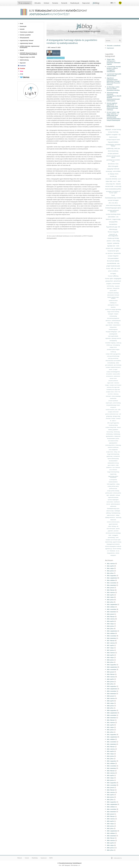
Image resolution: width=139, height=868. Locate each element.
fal (111, 421)
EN (115, 3)
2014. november (111, 583)
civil (108, 551)
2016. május (110, 624)
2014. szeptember (112, 578)
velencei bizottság (117, 549)
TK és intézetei (24, 3)
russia (118, 246)
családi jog (119, 343)
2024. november (111, 809)
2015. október (111, 607)
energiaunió (113, 407)
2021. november (111, 742)
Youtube (22, 68)
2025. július (110, 828)
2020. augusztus (111, 710)
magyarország (116, 219)
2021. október (111, 739)
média (110, 535)
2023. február (111, 771)
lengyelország (113, 474)
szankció (109, 241)
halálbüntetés (113, 398)
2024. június (110, 797)
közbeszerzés (117, 436)
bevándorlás (117, 253)
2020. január (110, 696)
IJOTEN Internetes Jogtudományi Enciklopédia (30, 47)
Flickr (22, 71)
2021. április (110, 725)
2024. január (110, 787)
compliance (117, 248)
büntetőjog (116, 323)
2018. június (110, 660)
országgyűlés (115, 535)
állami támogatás (113, 166)
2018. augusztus (111, 665)
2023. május (110, 778)
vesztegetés (111, 314)
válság (115, 452)
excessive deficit (116, 374)
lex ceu (118, 551)
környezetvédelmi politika (113, 439)
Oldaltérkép (35, 858)
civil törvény (110, 286)
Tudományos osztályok (27, 32)
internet (108, 504)
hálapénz (116, 314)
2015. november (111, 609)
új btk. (119, 332)
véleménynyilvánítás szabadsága (113, 533)
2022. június (110, 756)
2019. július (110, 684)
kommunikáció (110, 502)
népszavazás (113, 520)
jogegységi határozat (113, 169)
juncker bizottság (117, 403)
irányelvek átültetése (111, 179)
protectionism (117, 376)
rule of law (110, 394)
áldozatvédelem (117, 325)
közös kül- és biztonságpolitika (113, 235)
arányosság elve (110, 184)
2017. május (110, 648)
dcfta (119, 410)
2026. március (111, 840)
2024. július (110, 799)
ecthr (119, 268)
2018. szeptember (112, 667)
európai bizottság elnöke (113, 214)
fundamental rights (113, 251)
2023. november (111, 785)
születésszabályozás (116, 321)
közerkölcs (113, 307)
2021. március (111, 722)
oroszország (118, 186)
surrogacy (113, 273)
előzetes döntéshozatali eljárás (113, 157)
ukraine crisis (109, 248)
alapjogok (108, 129)
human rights (109, 278)
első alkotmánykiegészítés (113, 318)
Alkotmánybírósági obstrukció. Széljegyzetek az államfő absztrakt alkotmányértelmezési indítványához (114, 97)
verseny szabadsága (116, 396)
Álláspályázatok (24, 38)
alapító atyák (109, 403)
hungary (107, 385)
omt (120, 414)
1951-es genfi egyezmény (113, 423)
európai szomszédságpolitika (113, 372)
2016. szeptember (112, 631)
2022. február (111, 747)
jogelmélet (110, 531)
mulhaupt (118, 495)
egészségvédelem (113, 443)
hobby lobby (110, 323)
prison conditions (113, 271)
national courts (113, 378)
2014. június (110, 571)
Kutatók (64, 3)
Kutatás (55, 3)
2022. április (110, 751)
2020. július (110, 708)
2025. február (111, 816)
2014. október (111, 580)
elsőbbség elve (113, 303)
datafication (117, 502)
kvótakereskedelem (113, 482)
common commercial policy (113, 522)
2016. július (110, 629)
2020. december (111, 718)
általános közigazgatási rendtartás (113, 546)
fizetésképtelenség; (116, 513)
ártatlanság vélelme (110, 445)
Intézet (46, 3)
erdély (117, 465)
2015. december (111, 612)
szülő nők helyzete (111, 529)
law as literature (113, 470)
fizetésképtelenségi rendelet (113, 198)
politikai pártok (109, 493)
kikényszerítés (116, 288)
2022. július (110, 759)
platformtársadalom (115, 504)
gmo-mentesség (117, 365)
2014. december (111, 585)
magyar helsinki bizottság (113, 312)
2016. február (111, 617)
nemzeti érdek (109, 186)
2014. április (110, 566)
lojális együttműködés (113, 336)
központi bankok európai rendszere (113, 298)
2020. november (111, 715)
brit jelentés (109, 374)
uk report (115, 370)
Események (23, 26)
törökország (118, 445)
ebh (117, 526)
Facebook (23, 66)
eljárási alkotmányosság (113, 459)
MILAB (22, 50)
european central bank (113, 412)
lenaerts (119, 427)
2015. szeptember (112, 604)
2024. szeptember (112, 804)
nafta (112, 268)
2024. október (111, 807)
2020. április (110, 701)
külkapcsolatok (113, 327)
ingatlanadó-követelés (113, 497)
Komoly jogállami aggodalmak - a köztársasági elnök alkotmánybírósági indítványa (112, 106)
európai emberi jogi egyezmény (113, 354)
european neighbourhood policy (113, 367)
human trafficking (113, 276)
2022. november (111, 766)
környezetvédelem (113, 258)
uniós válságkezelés (113, 450)
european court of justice (115, 385)
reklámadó (108, 396)
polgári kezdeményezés (113, 266)
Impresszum (110, 48)
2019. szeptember (112, 689)
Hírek (21, 24)
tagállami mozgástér (112, 134)
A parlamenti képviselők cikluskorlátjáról (114, 75)
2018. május (110, 657)
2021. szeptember (112, 737)
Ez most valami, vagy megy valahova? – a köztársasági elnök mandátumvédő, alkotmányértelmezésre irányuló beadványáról (114, 116)
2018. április (110, 655)
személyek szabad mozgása (113, 350)
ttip (119, 134)
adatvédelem (112, 217)
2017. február (111, 641)
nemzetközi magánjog (110, 343)
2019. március (111, 677)
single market (110, 383)
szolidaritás (116, 243)
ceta (118, 263)
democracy (116, 394)
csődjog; (117, 515)
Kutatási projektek (25, 35)
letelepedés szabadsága (113, 293)
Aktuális (38, 3)
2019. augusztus (111, 686)
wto (117, 217)
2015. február (111, 590)
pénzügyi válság (116, 416)
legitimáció (110, 288)
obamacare (108, 321)
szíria (119, 452)
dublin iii (114, 421)
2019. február (111, 674)
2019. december (111, 694)
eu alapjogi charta (113, 174)
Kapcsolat (86, 3)
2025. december (111, 836)
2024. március (111, 792)
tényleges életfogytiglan (111, 332)
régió (108, 495)
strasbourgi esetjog (113, 425)
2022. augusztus (111, 761)
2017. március (111, 643)
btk (119, 227)
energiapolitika (113, 222)
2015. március (111, 592)
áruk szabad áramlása (113, 441)
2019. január (110, 672)
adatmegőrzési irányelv (113, 305)
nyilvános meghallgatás (113, 500)
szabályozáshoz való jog (113, 463)
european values (110, 392)
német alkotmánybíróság (113, 205)
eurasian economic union (112, 410)
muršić (117, 538)
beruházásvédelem (113, 461)
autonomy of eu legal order (113, 387)
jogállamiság (110, 148)
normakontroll (117, 456)
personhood (117, 281)
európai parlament (113, 153)
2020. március (111, 698)
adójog (118, 484)
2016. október (111, 633)
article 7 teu (117, 392)
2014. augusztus (111, 576)
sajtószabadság (111, 538)
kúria (117, 164)
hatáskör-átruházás (113, 301)
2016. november (111, 636)
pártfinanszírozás (113, 489)
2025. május (110, 824)
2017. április (110, 645)
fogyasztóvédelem (113, 142)
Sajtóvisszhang (24, 60)
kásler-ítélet (109, 181)
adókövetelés (113, 506)
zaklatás (117, 553)
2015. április (110, 595)
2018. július (110, 662)
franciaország (110, 432)
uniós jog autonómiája (113, 358)
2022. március (111, 749)
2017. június (110, 650)
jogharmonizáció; (111, 515)
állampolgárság (113, 341)
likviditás (113, 419)
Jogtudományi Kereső (26, 43)
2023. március (111, 773)
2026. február (111, 838)
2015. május (110, 597)
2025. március (111, 819)
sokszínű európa (110, 511)
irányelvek (117, 286)
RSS (51, 858)
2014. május (110, 568)
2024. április (110, 795)
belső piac (117, 148)
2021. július (110, 732)
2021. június (110, 730)
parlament (116, 531)
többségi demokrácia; (110, 518)
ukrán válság (116, 241)
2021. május (110, 727)
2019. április (110, 679)
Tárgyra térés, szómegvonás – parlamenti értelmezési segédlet (114, 62)
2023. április (110, 775)
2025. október (111, 833)
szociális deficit (113, 291)
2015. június (110, 600)
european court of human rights (113, 540)
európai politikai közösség (113, 491)
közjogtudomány (111, 553)
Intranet (27, 858)
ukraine (111, 370)
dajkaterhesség (109, 542)
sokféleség (108, 513)
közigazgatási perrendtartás (113, 544)
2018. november (111, 669)
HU (112, 3)
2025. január (110, 814)
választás (118, 184)
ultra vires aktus (113, 203)
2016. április (110, 621)
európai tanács (110, 452)
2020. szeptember (112, 713)
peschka (118, 529)
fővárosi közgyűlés (113, 232)
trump (108, 268)
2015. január (110, 588)
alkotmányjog (113, 229)
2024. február (111, 790)
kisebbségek (117, 511)
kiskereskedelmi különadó (113, 295)
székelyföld (112, 495)
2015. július (110, 602)
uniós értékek (117, 171)
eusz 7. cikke (117, 181)
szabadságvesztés (113, 334)
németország (117, 432)
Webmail (20, 858)
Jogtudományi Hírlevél (27, 40)
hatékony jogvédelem (113, 430)
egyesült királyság (117, 542)
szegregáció (113, 555)
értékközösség (109, 434)
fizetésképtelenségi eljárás (113, 509)
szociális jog (113, 176)
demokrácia (111, 164)
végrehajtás (108, 338)
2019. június (110, 682)
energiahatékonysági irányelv (113, 405)
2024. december (111, 812)
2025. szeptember (112, 831)
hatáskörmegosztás (113, 330)
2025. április (110, 821)
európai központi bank (113, 140)
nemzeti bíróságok (113, 200)
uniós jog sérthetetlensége (113, 356)
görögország (109, 416)
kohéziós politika (117, 493)
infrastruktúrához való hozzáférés (113, 361)
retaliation (117, 383)
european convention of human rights (113, 192)
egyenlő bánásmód (113, 524)
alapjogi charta (113, 347)
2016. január (110, 614)
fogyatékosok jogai (112, 227)
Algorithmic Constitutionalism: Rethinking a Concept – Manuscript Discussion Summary (114, 81)
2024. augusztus (111, 802)
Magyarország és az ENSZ (27, 57)
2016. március (111, 619)
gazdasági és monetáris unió (113, 161)
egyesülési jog (109, 549)
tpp (115, 268)
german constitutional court (112, 414)
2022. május (110, 754)
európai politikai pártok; (113, 486)
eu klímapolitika (113, 480)
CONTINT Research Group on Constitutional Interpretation (28, 54)
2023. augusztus (111, 783)
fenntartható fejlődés (113, 261)
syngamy (109, 283)
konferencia (109, 467)
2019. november (111, 691)
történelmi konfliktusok (113, 447)
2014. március (111, 564)
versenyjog (109, 171)
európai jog (113, 352)
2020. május (110, 703)
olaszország (118, 518)
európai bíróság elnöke (111, 427)
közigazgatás (117, 278)
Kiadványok (75, 3)
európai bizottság (113, 132)
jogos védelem (109, 325)
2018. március (111, 653)
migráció (110, 243)
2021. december (111, 744)
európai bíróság (116, 129)
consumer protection (113, 381)
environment (116, 283)
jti (96, 3)
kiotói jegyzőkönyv (111, 484)
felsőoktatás (112, 551)
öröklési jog (109, 345)
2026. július (110, 850)
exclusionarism (110, 376)
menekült (118, 419)
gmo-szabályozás (109, 365)
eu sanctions (109, 253)
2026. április (110, 843)
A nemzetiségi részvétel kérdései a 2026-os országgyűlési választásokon (114, 69)
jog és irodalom (111, 465)
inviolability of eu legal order (113, 390)
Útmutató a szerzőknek (114, 46)
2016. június (110, 626)
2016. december (111, 638)
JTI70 (21, 74)
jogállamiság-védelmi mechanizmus (113, 477)
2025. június (110, 826)
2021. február (111, 720)
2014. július (110, 573)
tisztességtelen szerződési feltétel (113, 145)
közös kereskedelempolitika (113, 189)
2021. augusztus (111, 734)
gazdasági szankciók (116, 338)
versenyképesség (111, 363)
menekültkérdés (112, 263)
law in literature (116, 467)
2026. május (110, 845)
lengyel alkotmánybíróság (113, 454)
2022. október (111, 763)
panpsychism (109, 281)
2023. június (110, 780)
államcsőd (108, 419)
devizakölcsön (113, 224)
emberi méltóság (112, 526)
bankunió (109, 219)
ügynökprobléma (110, 436)
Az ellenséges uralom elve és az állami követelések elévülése (113, 89)
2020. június (110, 706)
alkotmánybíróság (113, 151)
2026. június (110, 848)
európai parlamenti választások (113, 211)
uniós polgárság (116, 345)
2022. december (111, 768)
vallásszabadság (113, 316)
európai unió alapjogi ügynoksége (113, 309)
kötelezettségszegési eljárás (113, 208)
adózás (117, 363)
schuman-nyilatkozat (113, 401)
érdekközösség (117, 434)
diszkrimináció (113, 137)
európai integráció (113, 256)
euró (120, 179)
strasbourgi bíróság (113, 238)
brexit (113, 195)
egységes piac (111, 246)
